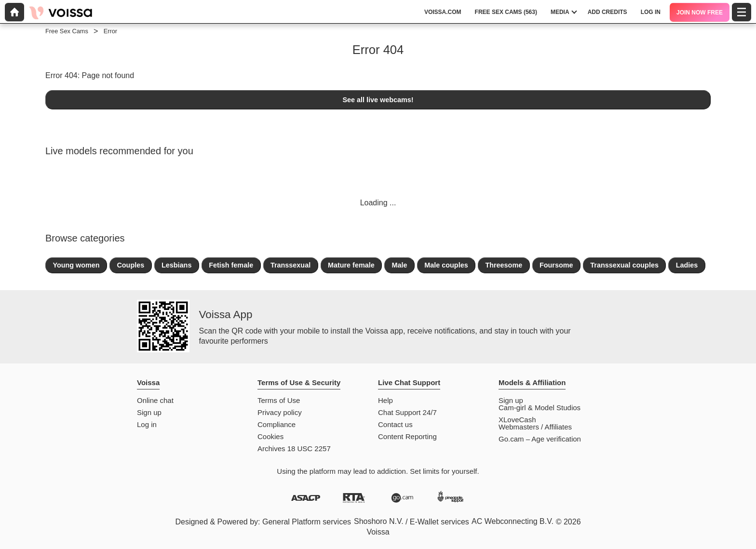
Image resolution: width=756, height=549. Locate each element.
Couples (130, 265)
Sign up (149, 412)
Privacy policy (280, 412)
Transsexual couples (624, 265)
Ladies (687, 265)
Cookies (270, 436)
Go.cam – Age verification (540, 439)
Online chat (155, 400)
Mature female (351, 265)
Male (399, 265)
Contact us (395, 424)
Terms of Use (279, 400)
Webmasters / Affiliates (535, 427)
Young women (76, 265)
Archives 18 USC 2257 (294, 449)
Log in (147, 424)
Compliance (277, 424)
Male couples (446, 265)
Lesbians (176, 265)
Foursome (556, 265)
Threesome (504, 265)
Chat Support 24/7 (407, 412)
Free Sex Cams (67, 31)
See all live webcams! (378, 100)
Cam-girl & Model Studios (540, 408)
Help (385, 400)
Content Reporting (407, 436)
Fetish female (231, 265)
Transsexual (290, 265)
